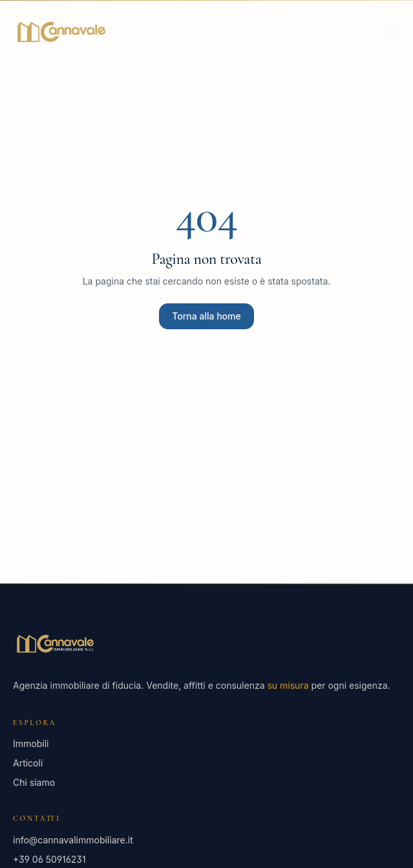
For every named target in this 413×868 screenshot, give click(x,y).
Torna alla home (206, 316)
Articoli (28, 763)
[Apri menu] (392, 32)
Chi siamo (34, 782)
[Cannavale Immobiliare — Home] (61, 32)
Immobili (31, 743)
